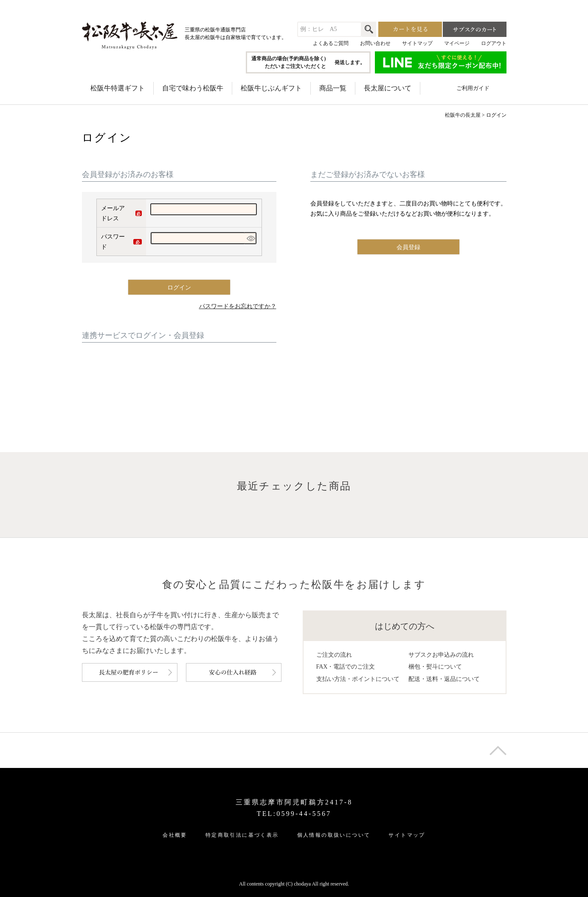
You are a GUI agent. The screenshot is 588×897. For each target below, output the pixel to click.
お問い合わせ (375, 43)
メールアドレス (121, 214)
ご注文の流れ (334, 655)
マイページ (457, 43)
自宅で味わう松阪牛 (193, 88)
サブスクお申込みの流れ (441, 655)
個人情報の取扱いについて (334, 835)
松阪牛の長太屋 (463, 115)
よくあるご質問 (331, 43)
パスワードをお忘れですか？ (238, 306)
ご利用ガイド (473, 88)
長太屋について (388, 88)
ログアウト (494, 43)
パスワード (121, 243)
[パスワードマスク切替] (251, 238)
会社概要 (175, 835)
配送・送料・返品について (444, 679)
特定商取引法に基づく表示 (242, 835)
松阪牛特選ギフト (118, 88)
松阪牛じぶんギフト (271, 88)
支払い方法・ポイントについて (358, 679)
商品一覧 (333, 88)
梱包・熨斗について (435, 667)
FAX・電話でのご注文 (346, 667)
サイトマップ (417, 43)
